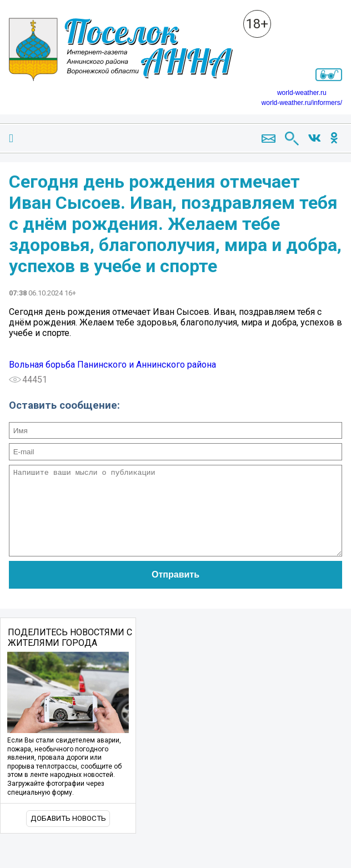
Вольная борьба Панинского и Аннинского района (112, 365)
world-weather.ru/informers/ (302, 103)
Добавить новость (68, 835)
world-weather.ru (302, 93)
